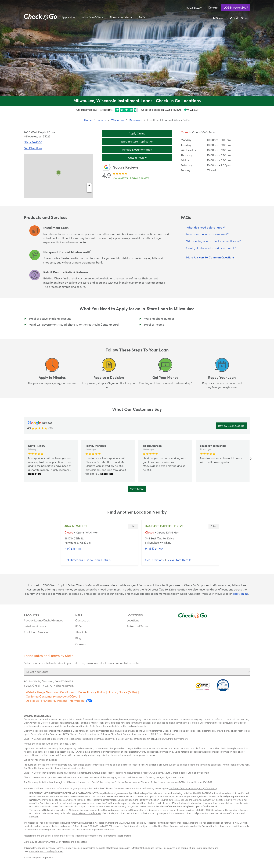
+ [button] (89, 186)
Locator (101, 120)
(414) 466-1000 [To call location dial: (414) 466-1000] (33, 142)
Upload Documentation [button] (137, 150)
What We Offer (91, 17)
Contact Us (82, 620)
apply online (240, 594)
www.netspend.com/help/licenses (46, 851)
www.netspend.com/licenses (87, 813)
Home (88, 120)
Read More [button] (35, 474)
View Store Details (99, 560)
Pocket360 (236, 7)
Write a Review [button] (137, 158)
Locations (133, 620)
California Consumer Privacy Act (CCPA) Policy (193, 788)
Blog (78, 638)
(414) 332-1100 (154, 549)
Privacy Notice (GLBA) (123, 692)
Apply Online (137, 133)
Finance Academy (121, 17)
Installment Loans (35, 626)
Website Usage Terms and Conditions (50, 692)
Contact (213, 8)
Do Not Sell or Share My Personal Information (59, 701)
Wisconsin (118, 120)
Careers (80, 644)
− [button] (89, 190)
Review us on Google (231, 426)
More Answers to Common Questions (210, 257)
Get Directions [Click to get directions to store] (33, 148)
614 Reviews (120, 178)
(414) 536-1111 (73, 549)
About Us (81, 632)
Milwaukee (135, 120)
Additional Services (36, 632)
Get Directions (74, 560)
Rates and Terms (137, 626)
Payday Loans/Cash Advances (43, 620)
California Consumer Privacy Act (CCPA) (52, 696)
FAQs (142, 17)
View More (137, 489)
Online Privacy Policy (91, 692)
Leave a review (140, 178)
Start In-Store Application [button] (137, 141)
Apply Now (68, 17)
